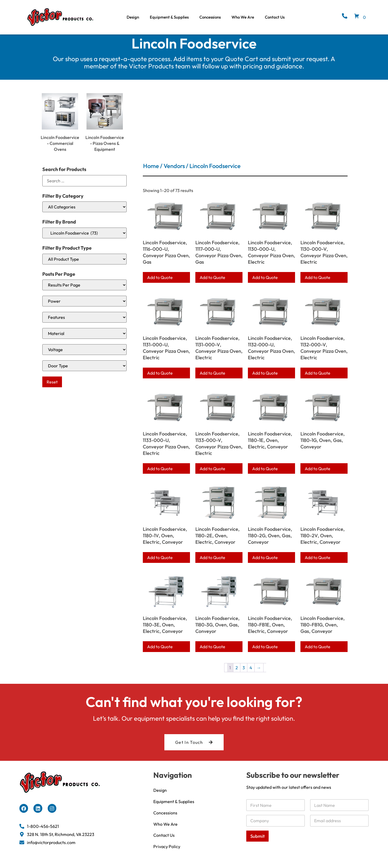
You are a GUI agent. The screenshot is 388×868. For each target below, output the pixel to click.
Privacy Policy (167, 852)
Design (133, 17)
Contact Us (275, 17)
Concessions (210, 17)
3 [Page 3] (244, 673)
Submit (257, 841)
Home (151, 171)
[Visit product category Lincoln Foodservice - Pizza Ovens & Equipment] (105, 129)
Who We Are (243, 17)
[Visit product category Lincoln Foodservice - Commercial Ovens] (60, 129)
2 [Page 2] (237, 673)
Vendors (174, 171)
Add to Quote (160, 283)
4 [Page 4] (251, 673)
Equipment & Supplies (169, 17)
